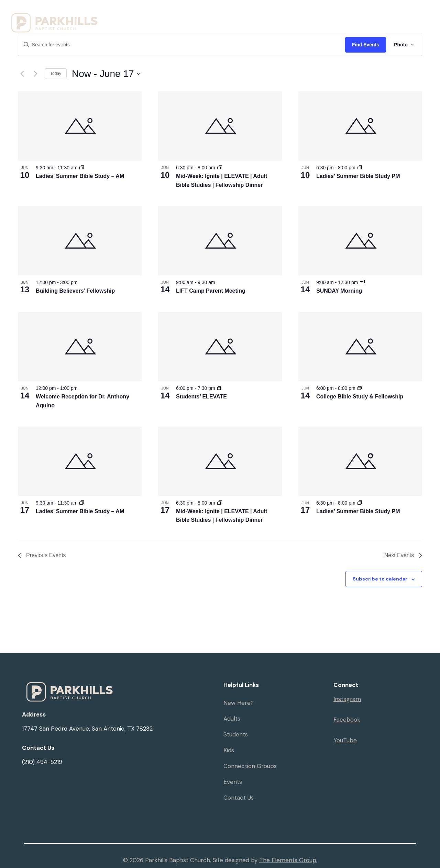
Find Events (365, 45)
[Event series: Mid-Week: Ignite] (220, 168)
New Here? (239, 703)
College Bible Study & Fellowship (360, 397)
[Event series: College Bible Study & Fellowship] (360, 388)
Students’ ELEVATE (201, 397)
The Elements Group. (288, 860)
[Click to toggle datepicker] (106, 74)
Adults (232, 719)
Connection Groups (250, 766)
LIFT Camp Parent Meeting (211, 291)
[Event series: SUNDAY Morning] (362, 282)
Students (236, 734)
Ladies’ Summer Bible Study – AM (80, 176)
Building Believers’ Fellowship (75, 291)
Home (154, 15)
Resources (284, 15)
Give (398, 15)
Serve (154, 31)
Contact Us (239, 798)
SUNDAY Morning (339, 291)
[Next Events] (35, 74)
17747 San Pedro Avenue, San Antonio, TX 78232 (87, 729)
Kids (229, 750)
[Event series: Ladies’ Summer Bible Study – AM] (82, 168)
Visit (188, 15)
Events (328, 15)
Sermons (365, 15)
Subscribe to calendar (380, 579)
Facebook (347, 720)
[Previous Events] (22, 74)
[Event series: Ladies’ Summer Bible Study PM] (360, 168)
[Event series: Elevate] (220, 388)
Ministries (232, 15)
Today (56, 74)
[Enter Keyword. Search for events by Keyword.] (181, 45)
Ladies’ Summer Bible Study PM (358, 176)
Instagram (347, 699)
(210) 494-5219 (42, 762)
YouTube (345, 740)
